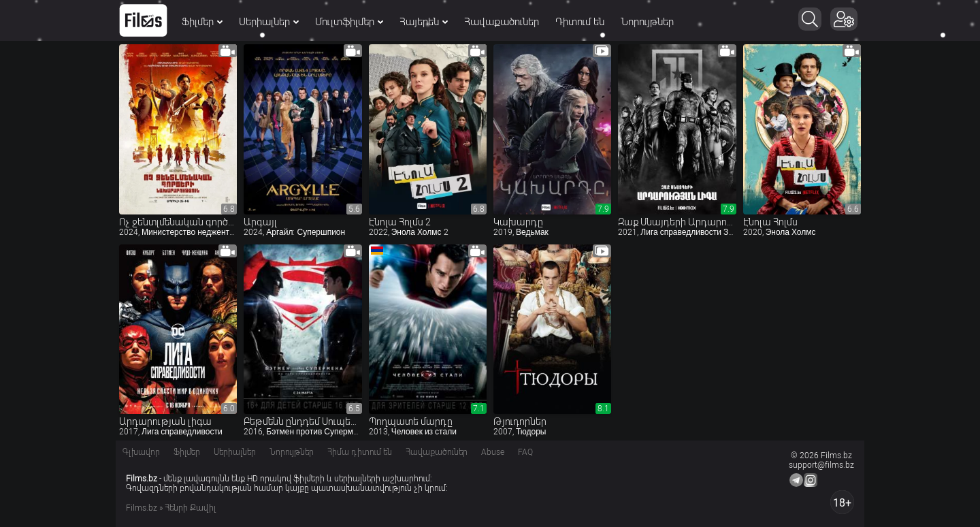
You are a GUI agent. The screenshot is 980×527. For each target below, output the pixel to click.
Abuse (493, 452)
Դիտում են (580, 22)
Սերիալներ (269, 22)
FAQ (525, 452)
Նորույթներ (647, 22)
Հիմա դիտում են (360, 452)
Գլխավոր (141, 452)
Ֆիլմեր (202, 22)
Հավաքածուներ (502, 22)
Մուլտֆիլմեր (349, 22)
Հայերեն (424, 22)
